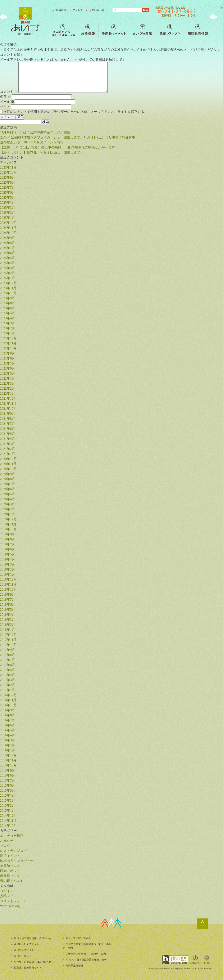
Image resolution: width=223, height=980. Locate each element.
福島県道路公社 (74, 966)
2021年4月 (8, 439)
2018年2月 (8, 625)
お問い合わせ (97, 10)
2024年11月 (8, 228)
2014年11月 (8, 821)
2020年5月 (8, 494)
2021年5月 (8, 434)
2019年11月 (8, 524)
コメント (9, 92)
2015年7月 (8, 780)
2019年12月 (8, 519)
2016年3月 (8, 740)
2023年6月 (8, 308)
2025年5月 (8, 198)
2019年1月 (8, 574)
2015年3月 (8, 800)
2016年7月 (8, 720)
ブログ (5, 846)
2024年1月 (8, 278)
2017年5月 (8, 670)
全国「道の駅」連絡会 (175, 960)
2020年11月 (8, 464)
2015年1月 (8, 811)
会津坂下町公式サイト (27, 944)
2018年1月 (8, 630)
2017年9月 (8, 650)
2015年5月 (8, 790)
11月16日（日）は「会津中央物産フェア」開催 (35, 132)
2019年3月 (8, 564)
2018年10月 (8, 589)
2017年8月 (8, 655)
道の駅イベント (12, 881)
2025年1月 (8, 218)
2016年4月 (8, 735)
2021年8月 (8, 419)
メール (7, 102)
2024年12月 (8, 223)
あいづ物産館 (142, 30)
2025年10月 (8, 172)
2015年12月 (8, 755)
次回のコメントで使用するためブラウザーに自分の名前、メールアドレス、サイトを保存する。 (76, 112)
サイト (5, 107)
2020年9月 (8, 474)
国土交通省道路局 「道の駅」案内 (86, 954)
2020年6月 (8, 489)
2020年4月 (8, 499)
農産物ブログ (10, 876)
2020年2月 (8, 509)
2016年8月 (8, 715)
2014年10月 (8, 826)
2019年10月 (8, 529)
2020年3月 (8, 504)
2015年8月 (8, 775)
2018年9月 (8, 594)
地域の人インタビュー (17, 861)
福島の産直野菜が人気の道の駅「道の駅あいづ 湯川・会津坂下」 (25, 21)
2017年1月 (8, 690)
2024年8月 (8, 243)
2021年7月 (8, 424)
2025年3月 (8, 208)
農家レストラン (170, 30)
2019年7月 (8, 544)
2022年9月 (8, 353)
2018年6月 (8, 605)
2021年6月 (8, 429)
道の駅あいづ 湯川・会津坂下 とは (65, 30)
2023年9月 (8, 298)
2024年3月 (8, 268)
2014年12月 (8, 816)
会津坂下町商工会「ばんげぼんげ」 (34, 962)
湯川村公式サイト (24, 950)
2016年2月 (8, 745)
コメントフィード (13, 901)
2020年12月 (8, 459)
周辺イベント (10, 856)
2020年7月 (8, 484)
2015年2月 (8, 806)
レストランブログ (13, 851)
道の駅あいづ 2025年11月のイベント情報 (32, 142)
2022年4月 (8, 378)
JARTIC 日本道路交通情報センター (86, 960)
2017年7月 (8, 660)
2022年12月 (8, 338)
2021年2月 (8, 449)
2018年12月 (8, 579)
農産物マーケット (114, 30)
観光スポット (10, 871)
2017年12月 (8, 635)
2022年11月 (8, 343)
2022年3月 (8, 383)
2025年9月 (8, 177)
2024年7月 (8, 248)
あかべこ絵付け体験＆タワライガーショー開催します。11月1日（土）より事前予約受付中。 (69, 137)
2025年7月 (8, 187)
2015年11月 (8, 760)
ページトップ (202, 924)
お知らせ (7, 841)
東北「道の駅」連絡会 (78, 938)
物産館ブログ (10, 866)
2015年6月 (8, 785)
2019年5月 (8, 554)
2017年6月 (8, 665)
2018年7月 (8, 599)
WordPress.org (10, 906)
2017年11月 (8, 640)
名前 (5, 97)
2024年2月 (8, 273)
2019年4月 (8, 559)
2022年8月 (8, 358)
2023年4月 (8, 318)
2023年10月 (8, 293)
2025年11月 (8, 167)
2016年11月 (8, 700)
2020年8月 (8, 479)
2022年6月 (8, 368)
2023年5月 (8, 313)
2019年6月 (8, 549)
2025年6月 (8, 193)
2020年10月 (8, 469)
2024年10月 (8, 233)
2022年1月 (8, 393)
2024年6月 (8, 253)
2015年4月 (8, 795)
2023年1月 (8, 333)
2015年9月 (8, 770)
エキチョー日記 (12, 836)
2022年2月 (8, 388)
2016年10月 (8, 705)
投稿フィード (10, 896)
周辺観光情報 (198, 30)
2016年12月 (8, 695)
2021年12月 (8, 399)
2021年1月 (8, 454)
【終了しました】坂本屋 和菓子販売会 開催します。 (42, 152)
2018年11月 (8, 584)
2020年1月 (8, 514)
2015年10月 (8, 765)
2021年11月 (8, 404)
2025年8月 (8, 182)
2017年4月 (8, 675)
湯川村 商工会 (23, 956)
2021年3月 (8, 444)
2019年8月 (8, 539)
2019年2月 (8, 569)
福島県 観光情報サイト (28, 968)
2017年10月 (8, 645)
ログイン (7, 891)
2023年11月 (8, 288)
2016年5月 (8, 730)
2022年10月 (8, 348)
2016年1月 (8, 750)
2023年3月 (8, 323)
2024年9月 (8, 238)
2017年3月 (8, 680)
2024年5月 (8, 258)
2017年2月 (8, 685)
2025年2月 (8, 213)
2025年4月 (8, 203)
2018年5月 (8, 610)
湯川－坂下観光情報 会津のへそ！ (34, 938)
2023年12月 (8, 283)
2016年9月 (8, 710)
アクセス (78, 10)
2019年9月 (8, 534)
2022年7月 (8, 363)
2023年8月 (8, 303)
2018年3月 (8, 620)
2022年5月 (8, 373)
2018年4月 (8, 615)
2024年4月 (8, 263)
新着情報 (61, 10)
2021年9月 (8, 414)
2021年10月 (8, 409)
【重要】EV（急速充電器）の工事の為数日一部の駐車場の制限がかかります (57, 147)
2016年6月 (8, 725)
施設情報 (88, 30)
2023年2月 (8, 328)
